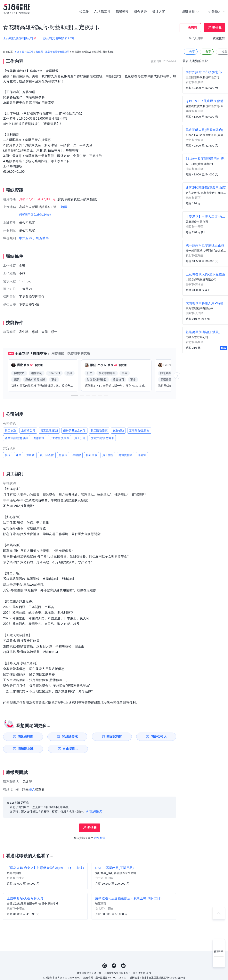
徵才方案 (159, 12)
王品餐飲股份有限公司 (57, 52)
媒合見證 (141, 12)
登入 (32, 789)
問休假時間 (26, 737)
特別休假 (92, 455)
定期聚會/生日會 (139, 430)
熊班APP (219, 952)
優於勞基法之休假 (74, 430)
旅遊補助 (118, 430)
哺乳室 (142, 455)
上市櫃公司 (28, 430)
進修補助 (39, 438)
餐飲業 (40, 52)
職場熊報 (122, 12)
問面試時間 (114, 737)
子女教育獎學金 (59, 438)
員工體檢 (108, 455)
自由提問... (70, 749)
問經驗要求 (70, 737)
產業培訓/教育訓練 (17, 438)
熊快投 (217, 28)
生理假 (77, 455)
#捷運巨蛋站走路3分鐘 (35, 215)
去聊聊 (193, 28)
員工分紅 (80, 438)
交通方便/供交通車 (102, 438)
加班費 (31, 455)
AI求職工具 (102, 12)
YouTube (123, 966)
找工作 (84, 12)
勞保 (8, 455)
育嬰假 (63, 455)
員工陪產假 (47, 455)
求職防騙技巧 (94, 811)
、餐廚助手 (41, 238)
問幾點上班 (26, 749)
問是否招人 (159, 737)
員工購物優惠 (99, 430)
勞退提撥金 (126, 455)
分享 (190, 52)
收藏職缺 (219, 38)
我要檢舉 (100, 838)
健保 (18, 455)
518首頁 (20, 52)
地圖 (64, 207)
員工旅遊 (11, 430)
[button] (75, 395)
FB (114, 966)
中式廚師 (26, 238)
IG (105, 966)
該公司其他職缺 (59, 38)
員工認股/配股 (49, 430)
